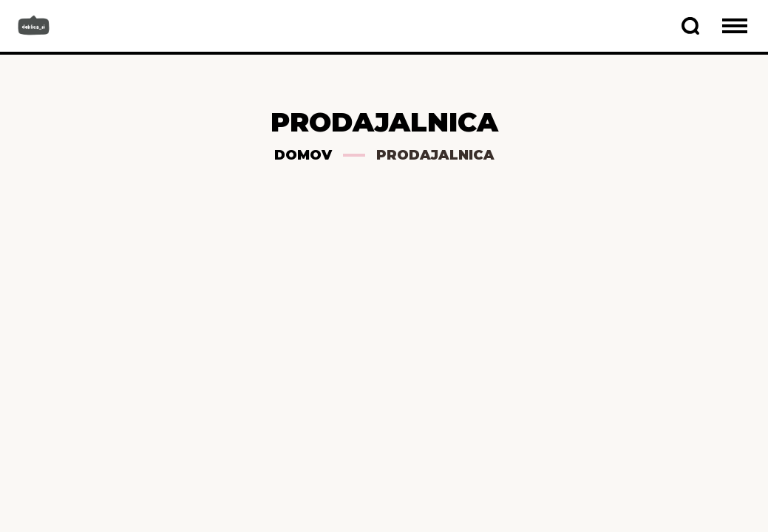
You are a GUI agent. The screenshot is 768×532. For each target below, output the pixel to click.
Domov (303, 155)
